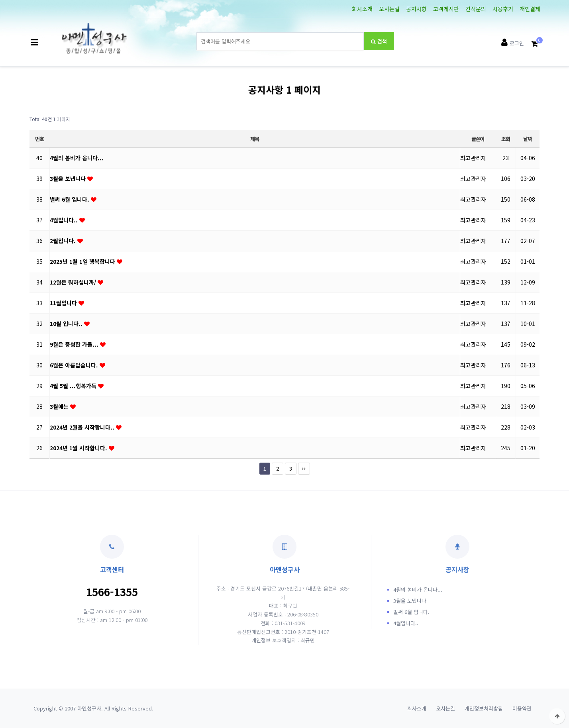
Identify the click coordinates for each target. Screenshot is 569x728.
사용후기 (503, 9)
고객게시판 (446, 9)
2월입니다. (64, 241)
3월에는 (60, 406)
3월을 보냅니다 (69, 179)
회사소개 (362, 9)
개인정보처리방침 (484, 708)
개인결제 (530, 9)
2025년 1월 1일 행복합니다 (83, 261)
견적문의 (476, 9)
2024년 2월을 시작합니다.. (83, 427)
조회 (505, 139)
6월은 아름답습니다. (75, 365)
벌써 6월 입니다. (70, 199)
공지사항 (416, 9)
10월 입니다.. (67, 324)
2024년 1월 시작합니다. (79, 448)
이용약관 (522, 708)
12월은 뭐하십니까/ (74, 282)
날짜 (527, 139)
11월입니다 (64, 303)
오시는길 (389, 9)
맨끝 (304, 469)
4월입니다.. (65, 220)
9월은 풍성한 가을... (75, 344)
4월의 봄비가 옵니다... (77, 158)
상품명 (197, 32)
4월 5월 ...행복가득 (74, 386)
